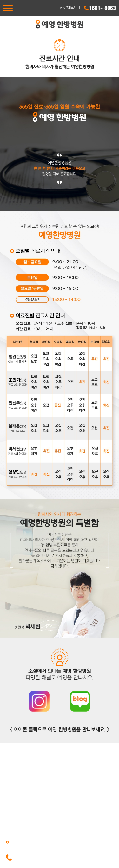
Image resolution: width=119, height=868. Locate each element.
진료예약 (67, 8)
